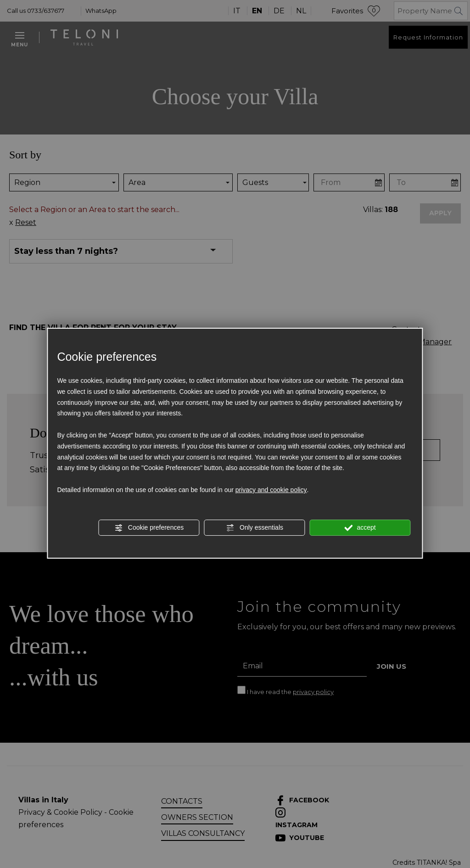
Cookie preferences (149, 528)
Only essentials (255, 528)
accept (360, 528)
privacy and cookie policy (271, 490)
